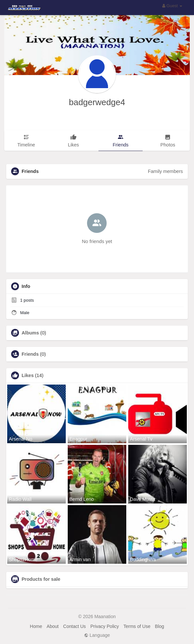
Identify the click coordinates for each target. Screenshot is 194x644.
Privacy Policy (105, 626)
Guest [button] (172, 6)
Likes (28, 375)
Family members (165, 171)
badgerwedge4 (97, 102)
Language (97, 635)
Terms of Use (137, 626)
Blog (160, 626)
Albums (30, 333)
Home (36, 626)
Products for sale (41, 579)
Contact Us (74, 626)
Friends (30, 354)
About (53, 626)
